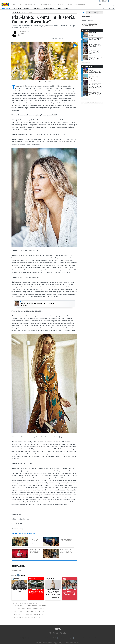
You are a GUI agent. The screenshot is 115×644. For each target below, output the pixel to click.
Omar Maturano (63, 8)
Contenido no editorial (92, 5)
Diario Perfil (20, 638)
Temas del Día (6, 8)
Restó (63, 5)
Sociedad (20, 5)
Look (75, 638)
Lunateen (89, 638)
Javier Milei (17, 8)
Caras (27, 638)
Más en (20, 575)
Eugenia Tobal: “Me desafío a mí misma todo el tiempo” (34, 551)
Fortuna (41, 638)
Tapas (68, 5)
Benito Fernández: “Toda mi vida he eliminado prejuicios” (29, 614)
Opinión (51, 5)
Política (13, 5)
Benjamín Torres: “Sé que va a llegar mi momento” (27, 617)
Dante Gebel (37, 8)
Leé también (24, 302)
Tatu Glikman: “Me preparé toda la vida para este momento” (66, 551)
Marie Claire (33, 638)
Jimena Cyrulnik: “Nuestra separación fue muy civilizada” (29, 611)
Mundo (33, 5)
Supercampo (69, 638)
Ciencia (45, 5)
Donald (27, 8)
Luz (80, 638)
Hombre (47, 638)
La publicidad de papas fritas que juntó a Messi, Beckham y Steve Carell (34, 541)
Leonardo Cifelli (49, 8)
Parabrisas (61, 638)
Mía (84, 638)
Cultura (39, 5)
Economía (27, 5)
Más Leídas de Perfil (88, 67)
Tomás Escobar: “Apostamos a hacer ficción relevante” (66, 539)
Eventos (57, 5)
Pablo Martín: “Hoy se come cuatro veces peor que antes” (29, 608)
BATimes (96, 638)
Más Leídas (85, 30)
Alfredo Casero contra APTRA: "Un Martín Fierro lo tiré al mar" (37, 304)
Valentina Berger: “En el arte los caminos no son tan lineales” (30, 605)
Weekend (53, 638)
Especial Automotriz (77, 5)
